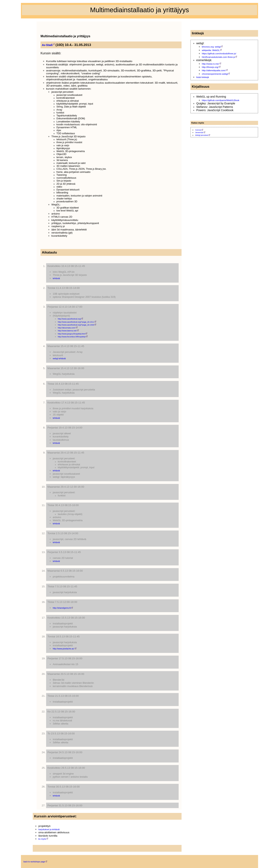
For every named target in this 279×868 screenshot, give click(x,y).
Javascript (199, 132)
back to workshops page (34, 862)
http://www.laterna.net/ (67, 331)
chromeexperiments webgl (215, 74)
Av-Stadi (47, 45)
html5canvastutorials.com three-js (219, 57)
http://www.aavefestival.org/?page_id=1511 (76, 322)
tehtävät (56, 278)
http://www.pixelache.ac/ (63, 649)
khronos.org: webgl (211, 47)
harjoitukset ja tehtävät (49, 829)
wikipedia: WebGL (211, 50)
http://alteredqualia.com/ (214, 70)
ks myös (42, 839)
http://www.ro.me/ (211, 64)
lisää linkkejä (203, 77)
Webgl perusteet (202, 135)
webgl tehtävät (59, 359)
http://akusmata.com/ (67, 328)
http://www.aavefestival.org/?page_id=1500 (76, 325)
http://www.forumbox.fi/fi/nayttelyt (72, 337)
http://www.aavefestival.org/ (69, 319)
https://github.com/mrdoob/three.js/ (219, 54)
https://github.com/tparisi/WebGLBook (221, 100)
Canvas (198, 130)
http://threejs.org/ (210, 67)
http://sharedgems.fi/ (62, 608)
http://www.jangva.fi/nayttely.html (71, 334)
